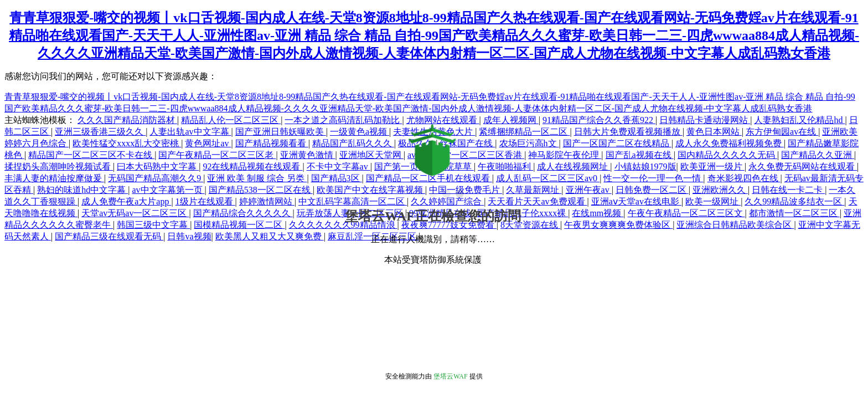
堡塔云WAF (450, 376)
